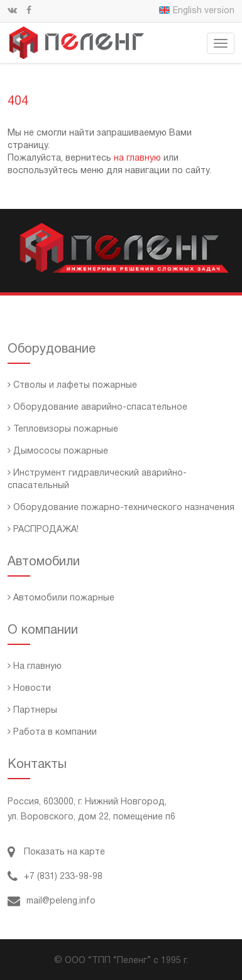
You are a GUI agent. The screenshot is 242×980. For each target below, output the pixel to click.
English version (197, 11)
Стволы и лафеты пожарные (72, 386)
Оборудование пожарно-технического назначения (121, 508)
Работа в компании (52, 732)
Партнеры (32, 711)
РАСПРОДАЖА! (43, 530)
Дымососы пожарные (58, 451)
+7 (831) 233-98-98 (55, 877)
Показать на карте (56, 852)
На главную (35, 667)
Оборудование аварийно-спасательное (97, 407)
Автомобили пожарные (61, 598)
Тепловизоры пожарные (63, 429)
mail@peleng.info (52, 901)
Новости (29, 689)
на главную (137, 158)
